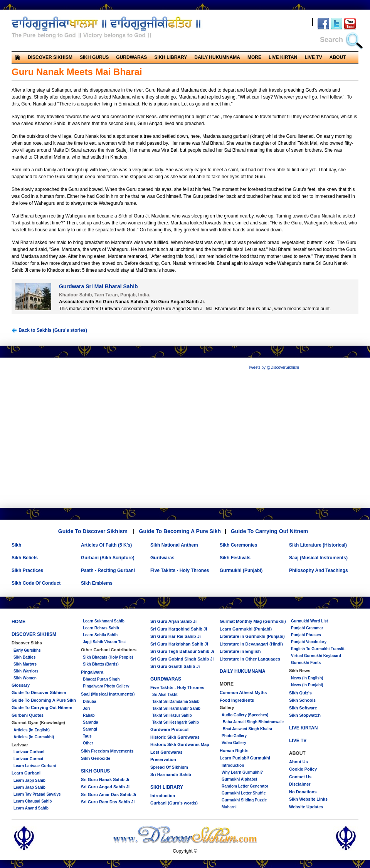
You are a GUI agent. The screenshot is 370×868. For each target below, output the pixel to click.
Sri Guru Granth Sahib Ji (175, 666)
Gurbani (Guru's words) (174, 803)
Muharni (229, 807)
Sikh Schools (302, 700)
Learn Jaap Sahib (29, 787)
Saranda (90, 722)
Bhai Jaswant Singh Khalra (247, 729)
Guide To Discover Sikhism (93, 531)
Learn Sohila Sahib (100, 635)
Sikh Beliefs (25, 558)
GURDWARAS (131, 57)
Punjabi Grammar (307, 628)
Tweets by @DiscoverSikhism (274, 367)
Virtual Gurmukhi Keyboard (316, 656)
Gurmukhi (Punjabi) (241, 570)
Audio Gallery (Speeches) (245, 715)
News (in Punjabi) (307, 685)
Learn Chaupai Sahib (33, 801)
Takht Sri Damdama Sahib (176, 702)
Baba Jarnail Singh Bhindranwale (253, 722)
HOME (18, 622)
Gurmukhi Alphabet (239, 779)
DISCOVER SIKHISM (50, 57)
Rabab (89, 715)
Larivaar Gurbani (29, 752)
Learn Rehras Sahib (101, 628)
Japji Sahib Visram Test (104, 642)
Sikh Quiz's (300, 693)
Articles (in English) (32, 730)
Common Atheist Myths (243, 692)
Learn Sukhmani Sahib (104, 621)
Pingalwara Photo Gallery (106, 686)
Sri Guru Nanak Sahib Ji (105, 779)
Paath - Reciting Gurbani (108, 570)
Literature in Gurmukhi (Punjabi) (252, 636)
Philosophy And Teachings (319, 570)
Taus (87, 736)
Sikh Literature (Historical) (318, 545)
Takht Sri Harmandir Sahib (176, 708)
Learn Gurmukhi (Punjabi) (246, 629)
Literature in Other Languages (250, 659)
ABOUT (338, 57)
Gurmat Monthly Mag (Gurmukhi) (253, 621)
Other (88, 743)
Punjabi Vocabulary (309, 642)
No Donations (303, 792)
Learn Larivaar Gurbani (35, 766)
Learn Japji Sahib (29, 780)
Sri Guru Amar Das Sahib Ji (108, 794)
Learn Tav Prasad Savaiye (37, 794)
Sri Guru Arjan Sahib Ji (173, 621)
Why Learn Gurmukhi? (242, 772)
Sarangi (90, 729)
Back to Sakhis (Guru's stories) (49, 330)
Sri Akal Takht (165, 695)
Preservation (163, 759)
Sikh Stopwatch (305, 715)
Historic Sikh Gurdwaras (175, 737)
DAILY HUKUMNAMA (217, 57)
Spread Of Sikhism (169, 767)
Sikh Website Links (308, 799)
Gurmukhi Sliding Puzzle (244, 800)
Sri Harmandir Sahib (171, 774)
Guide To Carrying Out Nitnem (269, 531)
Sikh (16, 545)
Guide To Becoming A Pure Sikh (180, 531)
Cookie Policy (303, 769)
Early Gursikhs (27, 650)
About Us (299, 762)
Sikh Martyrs (25, 664)
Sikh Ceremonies (238, 545)
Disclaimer (300, 784)
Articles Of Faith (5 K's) (106, 545)
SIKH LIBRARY (171, 57)
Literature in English (240, 651)
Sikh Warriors (26, 671)
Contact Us (300, 777)
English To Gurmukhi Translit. (318, 649)
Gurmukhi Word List (309, 621)
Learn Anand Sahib (31, 808)
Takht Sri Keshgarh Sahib (176, 722)
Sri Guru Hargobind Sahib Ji (179, 629)
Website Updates (306, 807)
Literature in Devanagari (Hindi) (251, 644)
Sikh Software (303, 708)
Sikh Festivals (235, 558)
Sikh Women (25, 678)
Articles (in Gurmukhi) (34, 737)
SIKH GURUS (94, 57)
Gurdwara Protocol (169, 729)
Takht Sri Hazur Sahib (172, 715)
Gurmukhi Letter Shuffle (244, 793)
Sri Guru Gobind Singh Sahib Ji (182, 659)
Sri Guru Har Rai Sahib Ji (176, 636)
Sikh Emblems (97, 583)
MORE (254, 57)
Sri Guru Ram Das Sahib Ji (108, 802)
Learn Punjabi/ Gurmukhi (245, 758)
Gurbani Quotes (28, 715)
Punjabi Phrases (306, 635)
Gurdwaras (162, 558)
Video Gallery (234, 743)
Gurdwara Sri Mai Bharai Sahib (98, 286)
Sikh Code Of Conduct (36, 583)
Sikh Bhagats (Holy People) (108, 657)
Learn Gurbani (26, 773)
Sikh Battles (24, 657)
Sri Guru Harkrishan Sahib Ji (179, 644)
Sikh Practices (27, 570)
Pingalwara (92, 672)
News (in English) (307, 678)
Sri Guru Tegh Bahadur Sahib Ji (182, 651)
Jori (86, 708)
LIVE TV (313, 57)
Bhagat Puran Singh (101, 679)
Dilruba (89, 702)
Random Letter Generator (245, 786)
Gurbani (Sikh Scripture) (108, 558)
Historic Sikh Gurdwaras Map (180, 744)
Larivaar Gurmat (28, 759)
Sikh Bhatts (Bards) (101, 664)
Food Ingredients (237, 700)
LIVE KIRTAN (283, 57)
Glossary (21, 685)
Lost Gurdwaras (166, 752)
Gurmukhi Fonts (306, 663)
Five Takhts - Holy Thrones (180, 570)
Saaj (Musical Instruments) (318, 558)
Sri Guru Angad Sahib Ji (105, 787)
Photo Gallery (234, 736)
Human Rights (234, 751)
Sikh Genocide (96, 758)
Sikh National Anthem (174, 545)
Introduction (163, 796)
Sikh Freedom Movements (107, 751)
